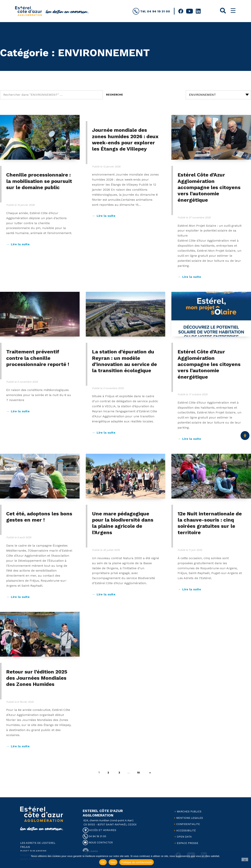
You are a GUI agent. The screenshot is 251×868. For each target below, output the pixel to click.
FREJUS (25, 847)
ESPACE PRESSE (188, 843)
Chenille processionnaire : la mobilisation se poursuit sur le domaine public (39, 181)
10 (141, 772)
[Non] (245, 859)
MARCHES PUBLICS (189, 812)
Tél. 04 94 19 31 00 (151, 11)
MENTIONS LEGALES (190, 818)
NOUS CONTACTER (98, 843)
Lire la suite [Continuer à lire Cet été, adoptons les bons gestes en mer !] (20, 597)
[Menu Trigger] (233, 11)
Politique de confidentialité (137, 862)
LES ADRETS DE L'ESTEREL (38, 843)
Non (113, 862)
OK (103, 862)
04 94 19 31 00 (94, 836)
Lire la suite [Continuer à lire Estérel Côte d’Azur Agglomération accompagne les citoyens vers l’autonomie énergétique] (192, 277)
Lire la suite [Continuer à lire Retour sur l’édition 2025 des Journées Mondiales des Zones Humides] (20, 746)
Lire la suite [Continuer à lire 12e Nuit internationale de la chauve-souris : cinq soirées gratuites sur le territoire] (192, 589)
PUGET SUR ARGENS (33, 851)
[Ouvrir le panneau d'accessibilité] (245, 436)
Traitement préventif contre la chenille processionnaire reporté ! (38, 358)
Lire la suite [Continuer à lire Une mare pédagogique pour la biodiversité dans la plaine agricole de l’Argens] (106, 594)
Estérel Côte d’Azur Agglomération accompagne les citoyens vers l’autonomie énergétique (209, 187)
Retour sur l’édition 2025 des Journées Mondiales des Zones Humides (37, 678)
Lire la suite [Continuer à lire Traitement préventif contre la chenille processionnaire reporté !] (20, 411)
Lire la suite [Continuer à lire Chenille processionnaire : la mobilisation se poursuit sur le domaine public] (20, 244)
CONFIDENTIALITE (188, 824)
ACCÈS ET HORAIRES (99, 830)
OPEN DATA (184, 837)
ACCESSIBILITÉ (186, 831)
